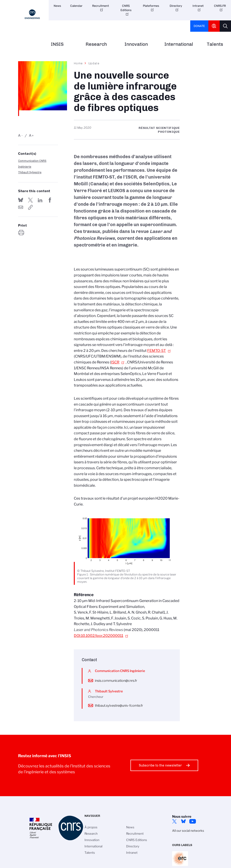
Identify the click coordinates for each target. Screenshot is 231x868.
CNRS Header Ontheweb (214, 26)
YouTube (192, 821)
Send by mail (21, 207)
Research (96, 44)
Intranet (198, 6)
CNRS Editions (126, 8)
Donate (199, 26)
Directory (176, 6)
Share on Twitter (30, 200)
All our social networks (188, 831)
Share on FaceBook (50, 200)
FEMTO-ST (156, 351)
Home (78, 63)
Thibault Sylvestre (30, 172)
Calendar (76, 6)
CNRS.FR (220, 6)
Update (94, 63)
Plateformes (151, 6)
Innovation (136, 44)
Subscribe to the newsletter (160, 765)
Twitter (174, 821)
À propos (91, 827)
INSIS (57, 44)
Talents (215, 44)
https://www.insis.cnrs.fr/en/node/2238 (30, 207)
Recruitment (101, 6)
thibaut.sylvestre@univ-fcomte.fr (119, 706)
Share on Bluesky (21, 200)
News (57, 6)
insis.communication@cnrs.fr (116, 681)
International (179, 44)
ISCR (115, 362)
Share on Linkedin (40, 200)
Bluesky (183, 821)
